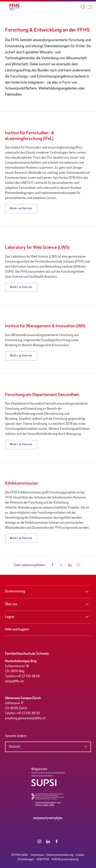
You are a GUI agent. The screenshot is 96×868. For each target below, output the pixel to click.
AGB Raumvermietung (65, 859)
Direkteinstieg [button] (15, 592)
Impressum (37, 855)
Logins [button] (10, 617)
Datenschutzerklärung (60, 855)
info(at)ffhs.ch (14, 681)
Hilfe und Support (17, 630)
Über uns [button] (11, 604)
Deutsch (15, 747)
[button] (53, 565)
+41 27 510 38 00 (28, 676)
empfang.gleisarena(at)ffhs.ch (25, 718)
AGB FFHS (43, 859)
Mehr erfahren (21, 208)
